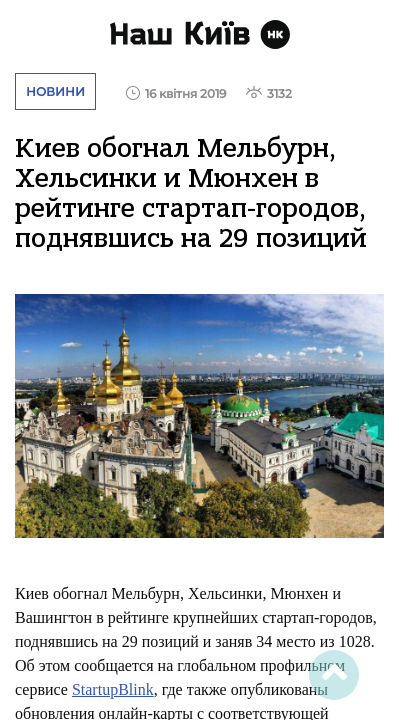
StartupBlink (113, 689)
